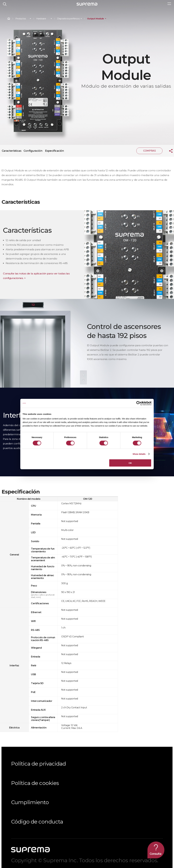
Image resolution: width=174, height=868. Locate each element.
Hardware (41, 19)
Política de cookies (35, 783)
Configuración (33, 151)
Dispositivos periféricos (68, 19)
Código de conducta (37, 822)
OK (130, 463)
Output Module (96, 19)
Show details (139, 454)
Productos (21, 19)
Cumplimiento (30, 802)
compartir (169, 151)
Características (11, 151)
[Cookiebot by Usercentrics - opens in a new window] (139, 403)
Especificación (55, 151)
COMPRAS (149, 151)
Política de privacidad (38, 764)
